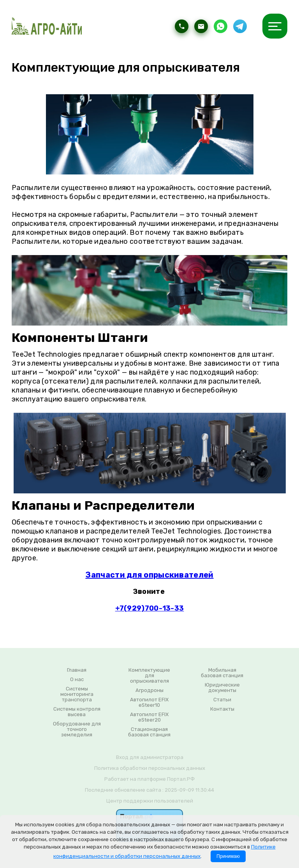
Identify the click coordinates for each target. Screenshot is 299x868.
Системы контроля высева (77, 712)
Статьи (222, 700)
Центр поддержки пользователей (150, 801)
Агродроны (149, 690)
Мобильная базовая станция (222, 673)
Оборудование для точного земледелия (77, 729)
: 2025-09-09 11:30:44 (188, 790)
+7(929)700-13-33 (150, 608)
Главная (77, 670)
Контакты (222, 709)
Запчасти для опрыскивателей (149, 575)
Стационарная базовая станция (149, 732)
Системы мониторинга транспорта (77, 694)
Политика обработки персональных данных (150, 768)
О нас (77, 680)
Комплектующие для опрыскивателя (149, 676)
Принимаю (228, 856)
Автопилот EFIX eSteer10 (149, 702)
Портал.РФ (181, 779)
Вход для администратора (150, 757)
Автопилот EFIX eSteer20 (149, 717)
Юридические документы (222, 688)
